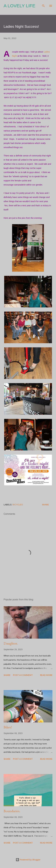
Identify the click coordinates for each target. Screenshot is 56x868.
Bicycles (18, 505)
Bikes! (8, 727)
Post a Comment (23, 675)
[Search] (43, 5)
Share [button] (45, 505)
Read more (46, 675)
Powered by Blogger (28, 860)
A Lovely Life (19, 6)
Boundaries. (12, 811)
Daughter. (11, 643)
